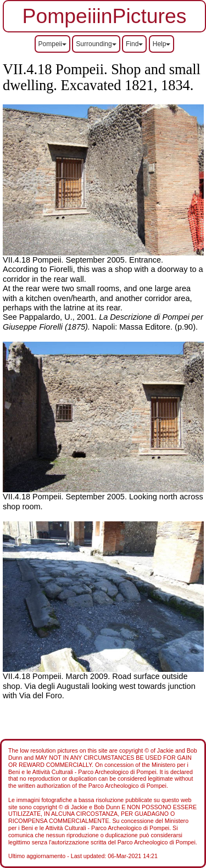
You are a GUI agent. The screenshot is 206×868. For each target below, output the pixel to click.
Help (162, 44)
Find (134, 44)
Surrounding (96, 44)
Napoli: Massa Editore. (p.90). (103, 322)
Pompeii (52, 44)
